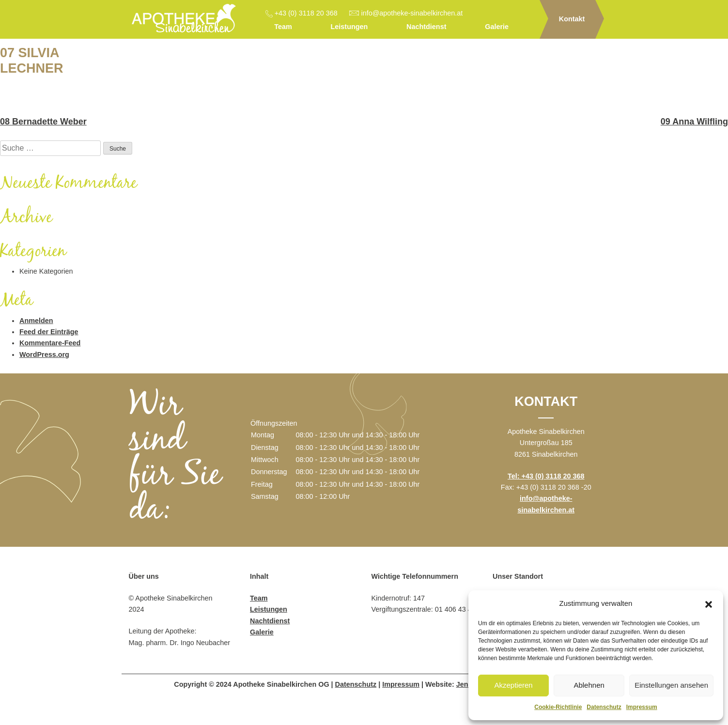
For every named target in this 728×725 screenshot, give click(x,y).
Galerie (497, 27)
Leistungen (349, 27)
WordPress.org (44, 355)
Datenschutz (604, 707)
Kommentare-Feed (50, 343)
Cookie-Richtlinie (558, 707)
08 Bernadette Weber (43, 122)
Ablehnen (589, 685)
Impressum (642, 707)
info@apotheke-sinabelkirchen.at (412, 13)
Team (283, 27)
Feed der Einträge (49, 332)
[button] (709, 603)
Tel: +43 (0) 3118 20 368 (546, 476)
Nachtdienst (426, 27)
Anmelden (36, 321)
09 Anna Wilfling (694, 122)
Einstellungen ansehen (671, 685)
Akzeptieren (513, 685)
